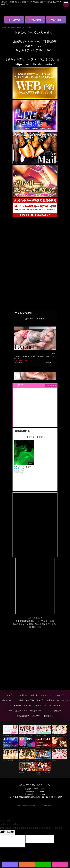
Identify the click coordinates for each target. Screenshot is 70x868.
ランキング (59, 695)
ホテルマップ (63, 700)
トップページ (12, 695)
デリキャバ (28, 706)
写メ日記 (40, 700)
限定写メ (50, 700)
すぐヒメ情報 (35, 20)
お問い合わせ (48, 716)
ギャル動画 (7, 700)
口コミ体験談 (14, 20)
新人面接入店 (55, 706)
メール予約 (19, 700)
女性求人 (58, 711)
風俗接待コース (36, 711)
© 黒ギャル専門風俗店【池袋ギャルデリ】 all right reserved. (35, 806)
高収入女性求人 (23, 716)
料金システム (46, 695)
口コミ (49, 711)
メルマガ (36, 716)
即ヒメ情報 (56, 20)
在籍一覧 (34, 695)
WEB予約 (30, 700)
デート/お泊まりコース (18, 711)
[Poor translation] (10, 832)
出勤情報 (24, 695)
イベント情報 (41, 706)
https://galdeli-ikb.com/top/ (35, 64)
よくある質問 (15, 706)
